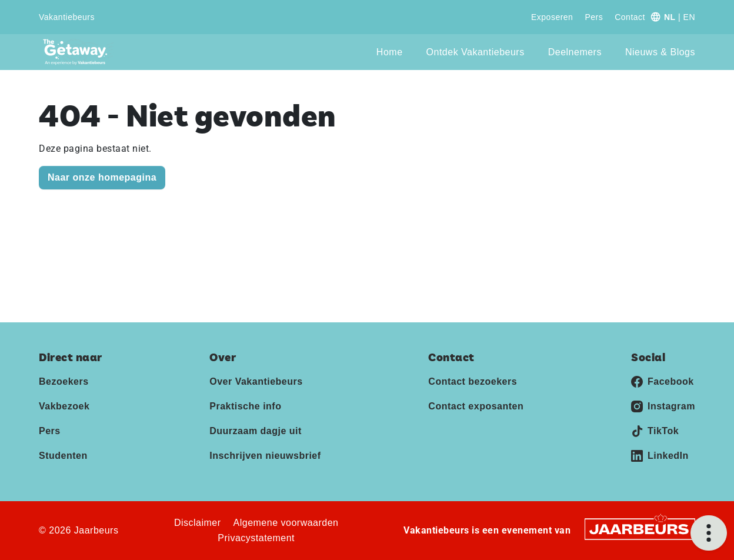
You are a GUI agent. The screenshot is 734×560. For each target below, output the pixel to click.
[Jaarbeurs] (640, 529)
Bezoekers (64, 381)
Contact (630, 17)
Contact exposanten (476, 406)
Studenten (63, 456)
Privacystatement (256, 538)
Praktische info (245, 406)
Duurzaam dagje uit (256, 431)
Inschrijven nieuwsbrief (265, 456)
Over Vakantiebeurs (256, 381)
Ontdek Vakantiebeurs (476, 52)
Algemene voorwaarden (286, 523)
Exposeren (552, 17)
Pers (594, 17)
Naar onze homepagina (102, 177)
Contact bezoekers (473, 381)
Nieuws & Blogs (660, 52)
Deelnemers (575, 52)
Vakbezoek (64, 406)
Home (390, 52)
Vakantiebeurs (67, 17)
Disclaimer (198, 523)
